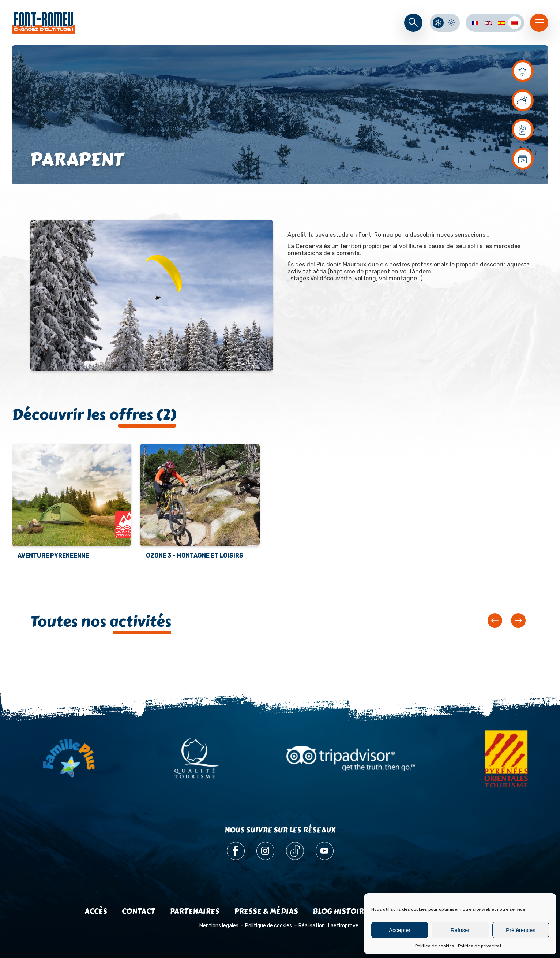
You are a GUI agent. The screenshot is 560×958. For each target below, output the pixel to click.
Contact (138, 911)
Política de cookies (435, 946)
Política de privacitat (480, 946)
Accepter (400, 930)
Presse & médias (266, 911)
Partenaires (195, 911)
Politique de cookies (268, 926)
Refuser (460, 930)
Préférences (521, 930)
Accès (96, 911)
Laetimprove (343, 926)
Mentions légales (219, 926)
